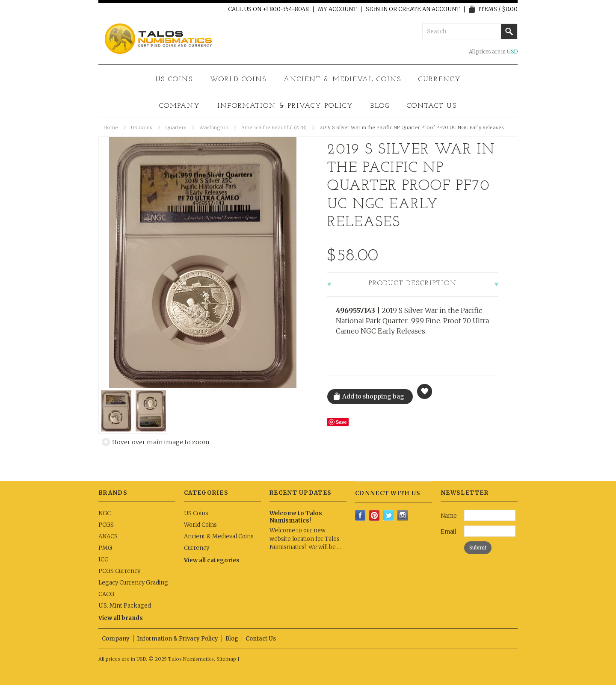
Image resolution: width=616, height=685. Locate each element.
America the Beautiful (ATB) (274, 127)
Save (341, 422)
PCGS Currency (119, 571)
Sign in (377, 9)
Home (111, 127)
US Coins (174, 80)
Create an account (429, 9)
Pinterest (375, 515)
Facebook (360, 515)
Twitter (389, 515)
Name (449, 516)
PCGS (106, 525)
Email (448, 532)
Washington (214, 127)
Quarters (176, 127)
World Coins (238, 80)
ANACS (108, 536)
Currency (440, 80)
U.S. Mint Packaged (125, 606)
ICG (104, 560)
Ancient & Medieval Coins (342, 80)
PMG (105, 548)
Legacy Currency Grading (133, 583)
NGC (105, 513)
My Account (337, 9)
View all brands (121, 618)
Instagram (403, 515)
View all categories (212, 560)
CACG (106, 594)
